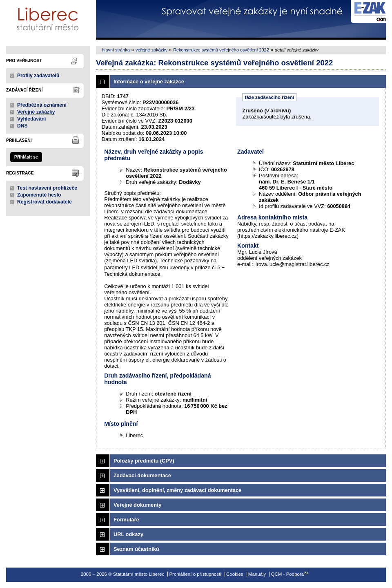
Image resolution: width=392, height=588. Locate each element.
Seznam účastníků (136, 549)
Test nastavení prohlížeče (47, 188)
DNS (22, 126)
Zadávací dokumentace (142, 475)
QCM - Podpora (288, 574)
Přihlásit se (26, 157)
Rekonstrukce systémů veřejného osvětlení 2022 (221, 50)
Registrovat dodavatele (45, 202)
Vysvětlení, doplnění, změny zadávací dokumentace (177, 490)
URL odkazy (128, 534)
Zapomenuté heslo (39, 195)
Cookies (235, 574)
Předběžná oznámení (42, 105)
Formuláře (126, 520)
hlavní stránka (116, 50)
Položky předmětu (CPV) (144, 461)
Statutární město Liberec (48, 20)
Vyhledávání (32, 119)
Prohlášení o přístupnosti (195, 574)
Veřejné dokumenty (137, 505)
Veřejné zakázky (36, 112)
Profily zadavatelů (38, 76)
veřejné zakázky (151, 50)
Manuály (257, 574)
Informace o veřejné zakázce (149, 82)
